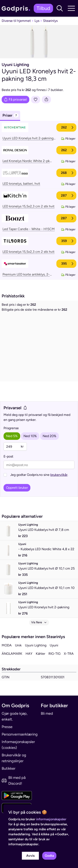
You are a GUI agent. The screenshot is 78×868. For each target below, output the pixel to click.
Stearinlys (50, 21)
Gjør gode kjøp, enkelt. (15, 716)
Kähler (40, 654)
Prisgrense (11, 428)
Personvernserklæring (20, 734)
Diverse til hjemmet (16, 21)
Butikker (9, 768)
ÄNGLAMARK (12, 654)
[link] (17, 8)
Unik (18, 645)
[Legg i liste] (36, 100)
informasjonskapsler (51, 819)
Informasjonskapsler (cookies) (18, 745)
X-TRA (69, 654)
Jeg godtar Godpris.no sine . (39, 475)
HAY (29, 654)
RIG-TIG (54, 654)
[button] (60, 8)
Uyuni (54, 645)
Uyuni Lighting (36, 645)
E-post (8, 456)
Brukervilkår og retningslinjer (14, 758)
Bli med (47, 713)
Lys (37, 21)
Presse (7, 727)
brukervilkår (59, 475)
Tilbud (43, 8)
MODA (7, 645)
